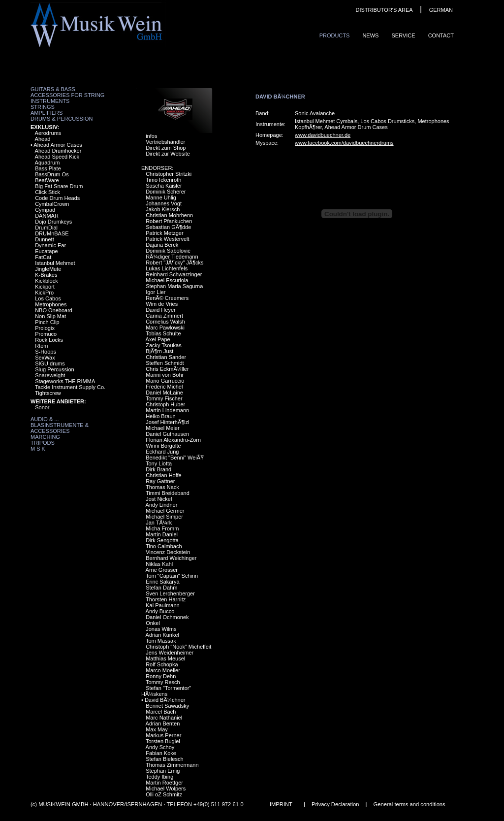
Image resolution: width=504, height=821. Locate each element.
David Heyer (161, 310)
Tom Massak (161, 641)
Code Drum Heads (57, 198)
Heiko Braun (161, 416)
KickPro (44, 293)
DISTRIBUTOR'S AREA (384, 10)
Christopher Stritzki (169, 174)
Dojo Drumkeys (53, 222)
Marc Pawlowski (165, 328)
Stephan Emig (163, 771)
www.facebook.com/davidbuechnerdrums (344, 143)
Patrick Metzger (164, 233)
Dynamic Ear (50, 245)
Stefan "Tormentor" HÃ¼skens (166, 691)
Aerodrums (48, 133)
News (370, 35)
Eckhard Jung (162, 452)
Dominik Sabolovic (168, 251)
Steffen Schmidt (165, 363)
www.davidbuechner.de (323, 135)
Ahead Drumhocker (58, 151)
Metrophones (51, 304)
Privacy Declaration (335, 804)
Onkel (153, 623)
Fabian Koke (161, 753)
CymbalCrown (52, 204)
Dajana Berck (162, 245)
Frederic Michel (164, 387)
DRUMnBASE (52, 233)
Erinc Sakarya (162, 582)
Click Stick (47, 192)
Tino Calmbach (164, 546)
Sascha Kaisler (164, 186)
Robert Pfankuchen (169, 221)
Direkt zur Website (168, 154)
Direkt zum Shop (166, 148)
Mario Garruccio (165, 381)
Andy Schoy (160, 747)
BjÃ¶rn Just (159, 351)
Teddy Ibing (159, 777)
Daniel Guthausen (167, 434)
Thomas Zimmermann (172, 765)
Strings (43, 107)
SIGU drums (50, 363)
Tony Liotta (159, 463)
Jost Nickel (159, 499)
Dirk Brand (158, 469)
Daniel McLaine (164, 393)
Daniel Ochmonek (167, 617)
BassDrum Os (52, 174)
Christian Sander (166, 357)
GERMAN (441, 10)
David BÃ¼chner (165, 700)
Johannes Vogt (164, 203)
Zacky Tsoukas (164, 345)
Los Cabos (48, 298)
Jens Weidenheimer (170, 653)
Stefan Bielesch (164, 759)
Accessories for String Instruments (67, 98)
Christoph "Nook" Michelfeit (178, 647)
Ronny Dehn (161, 676)
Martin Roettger (164, 783)
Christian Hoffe (164, 475)
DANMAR (47, 216)
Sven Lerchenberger (170, 593)
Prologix (45, 328)
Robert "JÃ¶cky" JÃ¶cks (174, 263)
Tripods (43, 443)
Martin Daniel (162, 534)
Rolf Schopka (162, 664)
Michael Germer (165, 511)
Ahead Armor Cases (58, 145)
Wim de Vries (162, 304)
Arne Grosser (162, 570)
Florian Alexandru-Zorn (173, 440)
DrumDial (46, 228)
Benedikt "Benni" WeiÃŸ (175, 458)
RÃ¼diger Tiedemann (172, 257)
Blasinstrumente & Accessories (60, 428)
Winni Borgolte (163, 446)
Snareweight (50, 375)
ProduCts (335, 35)
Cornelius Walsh (165, 322)
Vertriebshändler (165, 142)
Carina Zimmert (164, 316)
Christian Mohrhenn (169, 215)
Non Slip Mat (50, 316)
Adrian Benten (163, 723)
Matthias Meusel (165, 658)
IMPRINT (281, 804)
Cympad (45, 210)
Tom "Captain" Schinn (172, 576)
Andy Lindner (162, 505)
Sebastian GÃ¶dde (168, 227)
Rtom (41, 346)
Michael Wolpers (166, 788)
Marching (45, 437)
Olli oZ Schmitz (164, 794)
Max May (157, 729)
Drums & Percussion (62, 119)
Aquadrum (47, 163)
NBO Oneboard (54, 310)
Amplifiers (47, 113)
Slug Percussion (55, 369)
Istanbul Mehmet (55, 263)
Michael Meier (162, 428)
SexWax (45, 358)
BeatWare (47, 180)
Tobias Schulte (163, 333)
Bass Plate (48, 168)
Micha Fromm (162, 528)
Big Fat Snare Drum (59, 186)
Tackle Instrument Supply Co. (70, 387)
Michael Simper (164, 517)
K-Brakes (46, 275)
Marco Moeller (163, 670)
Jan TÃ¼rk (159, 523)
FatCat (43, 257)
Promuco (46, 334)
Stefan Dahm (161, 588)
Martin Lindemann (167, 410)
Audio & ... (45, 419)
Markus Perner (163, 735)
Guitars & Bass (53, 89)
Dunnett (45, 239)
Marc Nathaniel (164, 718)
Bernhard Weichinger (171, 558)
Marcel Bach (161, 712)
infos (151, 136)
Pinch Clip (47, 322)
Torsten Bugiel (163, 741)
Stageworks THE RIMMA (65, 381)
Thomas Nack (162, 487)
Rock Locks (49, 340)
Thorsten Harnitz (166, 599)
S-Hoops (46, 352)
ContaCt (441, 35)
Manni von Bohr (165, 375)
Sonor (42, 407)
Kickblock (46, 281)
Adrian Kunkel (163, 635)
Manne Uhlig (161, 197)
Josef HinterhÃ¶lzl (167, 422)
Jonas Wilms (161, 629)
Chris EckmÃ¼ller (167, 369)
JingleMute (48, 269)
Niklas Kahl (159, 564)
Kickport (45, 287)
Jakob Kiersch (163, 209)
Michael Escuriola (167, 280)
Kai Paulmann (163, 605)
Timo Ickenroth (163, 180)
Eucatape (46, 251)
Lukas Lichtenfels (167, 268)
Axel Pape (158, 339)
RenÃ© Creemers (167, 298)
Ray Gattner (160, 481)
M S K (38, 449)
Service (403, 35)
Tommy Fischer (164, 398)
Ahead (43, 139)
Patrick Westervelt (167, 239)
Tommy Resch (163, 682)
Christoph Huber (165, 404)
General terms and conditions (409, 804)
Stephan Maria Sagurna (174, 286)
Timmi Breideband (168, 493)
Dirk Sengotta (162, 540)
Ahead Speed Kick (57, 157)
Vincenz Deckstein (168, 552)
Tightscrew (48, 393)
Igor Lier (156, 292)
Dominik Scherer (166, 192)
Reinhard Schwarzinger (174, 274)
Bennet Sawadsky (167, 706)
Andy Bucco (160, 611)
